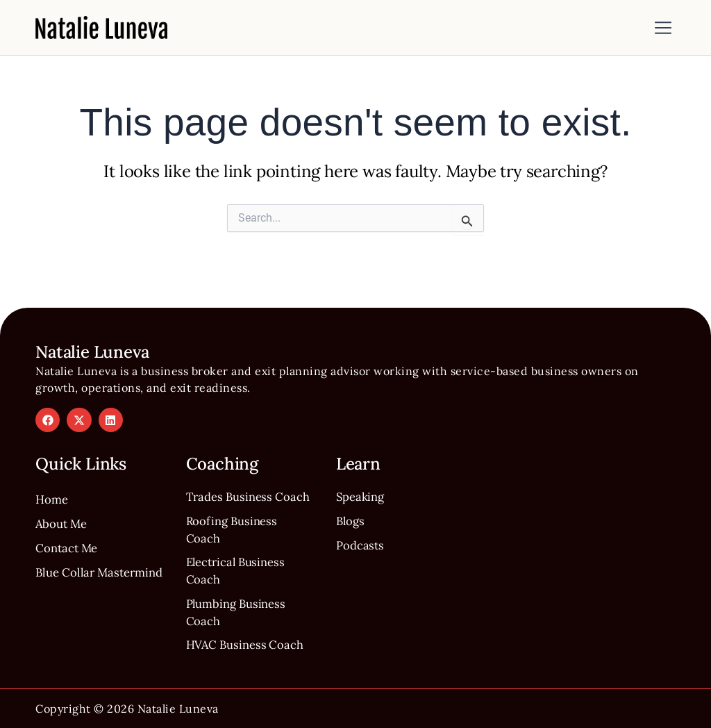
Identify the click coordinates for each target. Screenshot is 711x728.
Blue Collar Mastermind (70, 556)
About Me (64, 495)
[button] (663, 29)
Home (53, 469)
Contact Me (70, 521)
